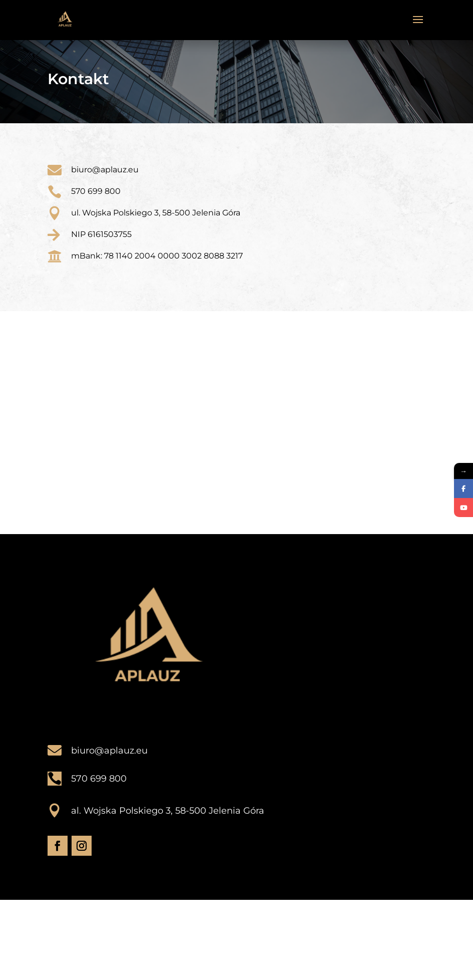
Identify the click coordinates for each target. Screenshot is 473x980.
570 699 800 (96, 191)
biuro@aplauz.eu (109, 751)
